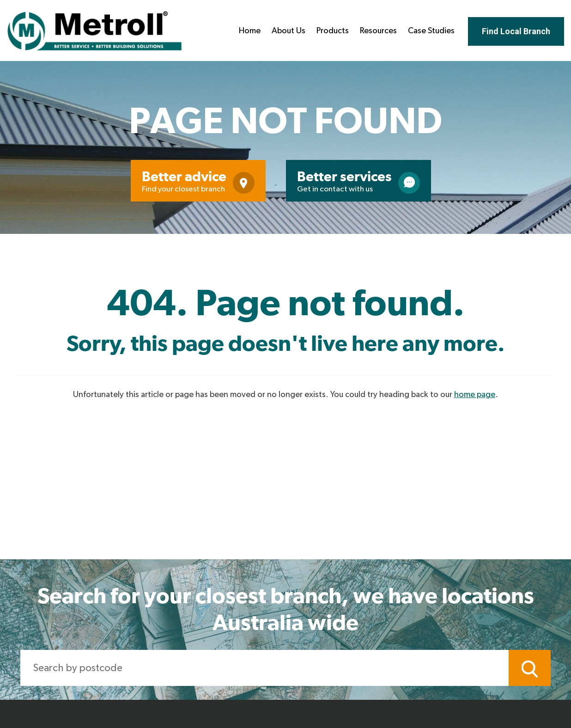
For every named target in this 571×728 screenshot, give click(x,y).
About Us (289, 31)
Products (333, 31)
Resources (378, 31)
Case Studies (431, 31)
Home (250, 31)
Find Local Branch (516, 31)
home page (475, 395)
